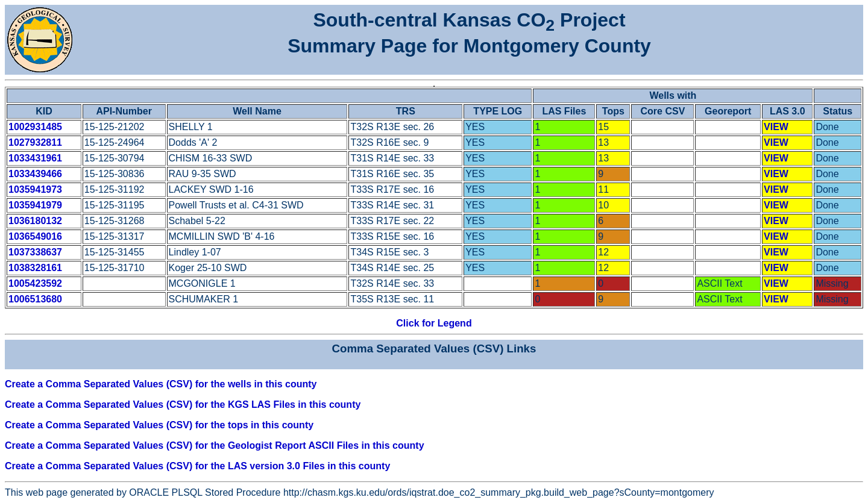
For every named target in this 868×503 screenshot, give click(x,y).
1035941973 (35, 189)
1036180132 (35, 221)
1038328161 (35, 268)
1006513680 (35, 299)
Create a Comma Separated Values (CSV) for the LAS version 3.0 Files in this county (197, 466)
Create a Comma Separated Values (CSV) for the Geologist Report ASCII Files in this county (215, 445)
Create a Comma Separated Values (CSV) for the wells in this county (161, 384)
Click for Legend (434, 323)
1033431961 (35, 158)
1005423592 (35, 283)
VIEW (776, 127)
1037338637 (35, 252)
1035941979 (35, 205)
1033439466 (35, 174)
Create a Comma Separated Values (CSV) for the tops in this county (159, 425)
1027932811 (35, 142)
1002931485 (35, 127)
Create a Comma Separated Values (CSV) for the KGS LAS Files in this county (183, 405)
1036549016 (35, 236)
